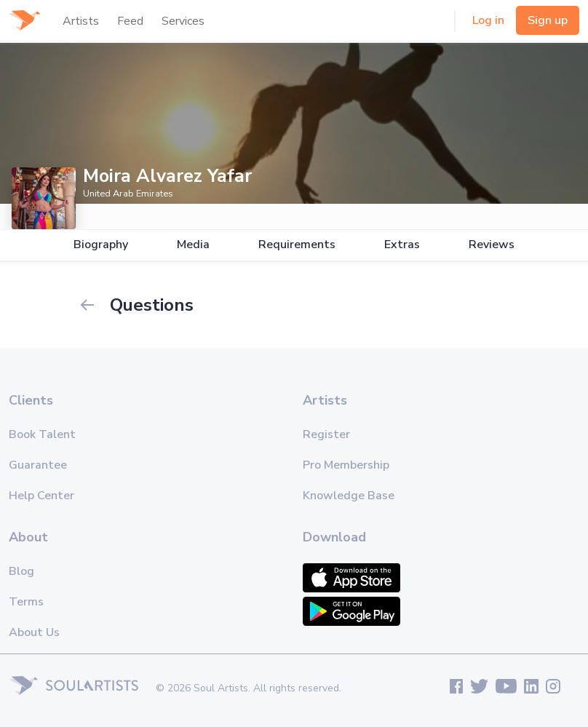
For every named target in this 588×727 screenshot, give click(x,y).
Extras (402, 245)
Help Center (41, 496)
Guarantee (38, 465)
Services (183, 21)
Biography (101, 245)
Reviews (492, 245)
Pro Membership (346, 465)
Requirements (297, 245)
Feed (130, 21)
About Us (34, 632)
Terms (26, 602)
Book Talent (42, 434)
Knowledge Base (349, 496)
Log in (488, 20)
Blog (21, 571)
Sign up (548, 20)
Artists (81, 21)
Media (193, 245)
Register (326, 434)
